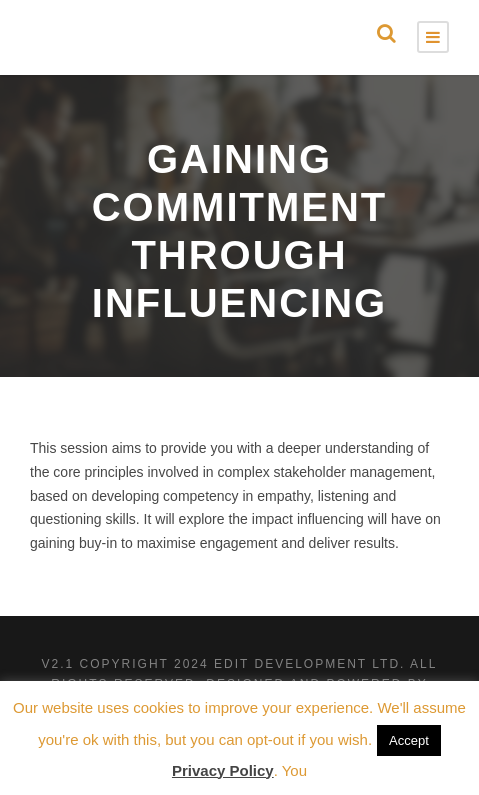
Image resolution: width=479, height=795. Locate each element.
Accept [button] (409, 740)
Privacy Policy (223, 770)
